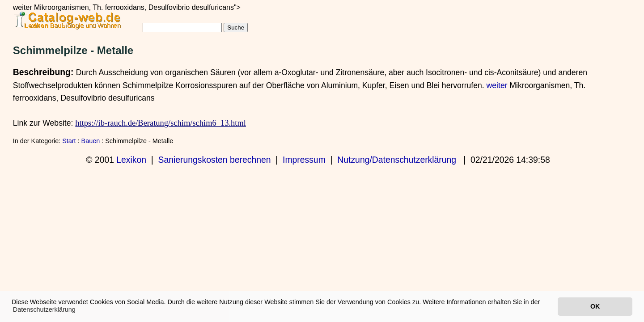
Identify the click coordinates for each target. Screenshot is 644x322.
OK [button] (595, 306)
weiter (497, 85)
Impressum (304, 160)
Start (69, 141)
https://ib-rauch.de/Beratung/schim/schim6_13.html (161, 123)
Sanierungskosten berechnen (215, 160)
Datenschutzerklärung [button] (44, 309)
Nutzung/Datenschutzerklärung (397, 160)
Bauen (91, 141)
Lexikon (131, 160)
